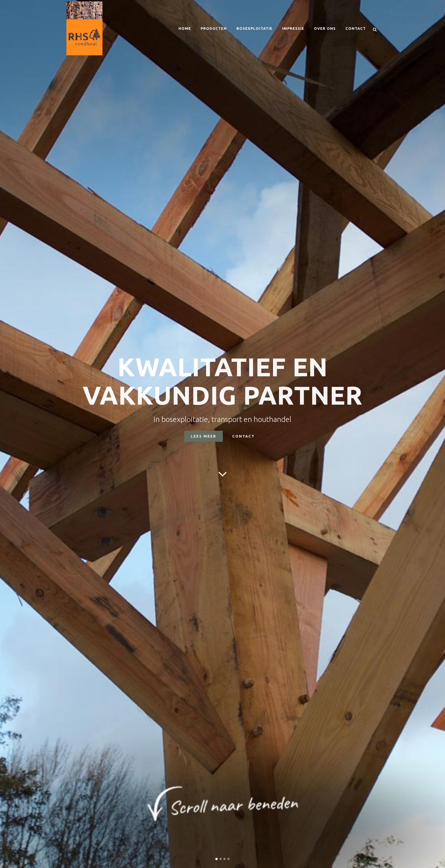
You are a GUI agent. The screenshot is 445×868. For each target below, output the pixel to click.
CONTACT (243, 436)
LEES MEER (203, 436)
